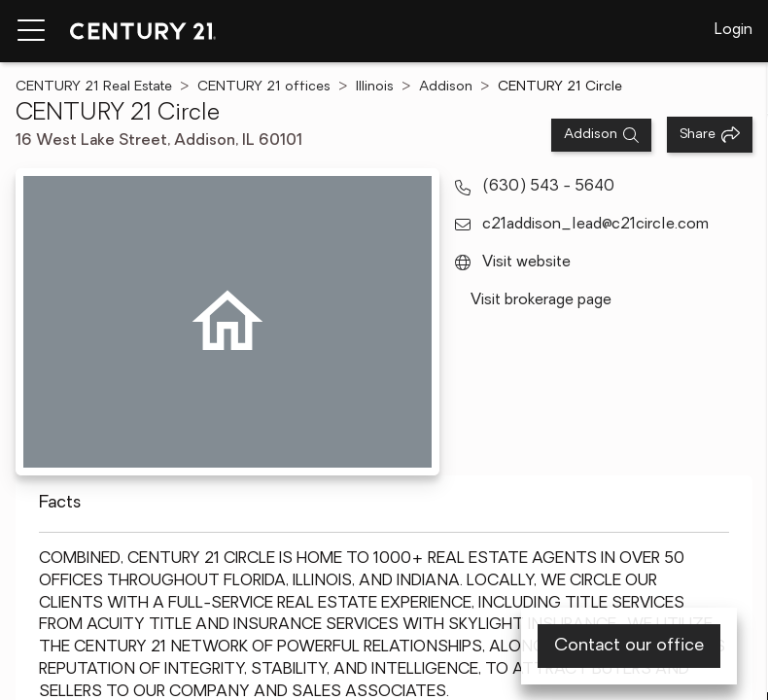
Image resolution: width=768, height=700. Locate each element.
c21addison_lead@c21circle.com (595, 225)
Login (733, 30)
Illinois (375, 87)
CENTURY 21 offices (264, 87)
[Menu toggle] (31, 31)
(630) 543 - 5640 (548, 187)
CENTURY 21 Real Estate (94, 87)
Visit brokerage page (541, 300)
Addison (446, 87)
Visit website (526, 262)
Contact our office (629, 646)
